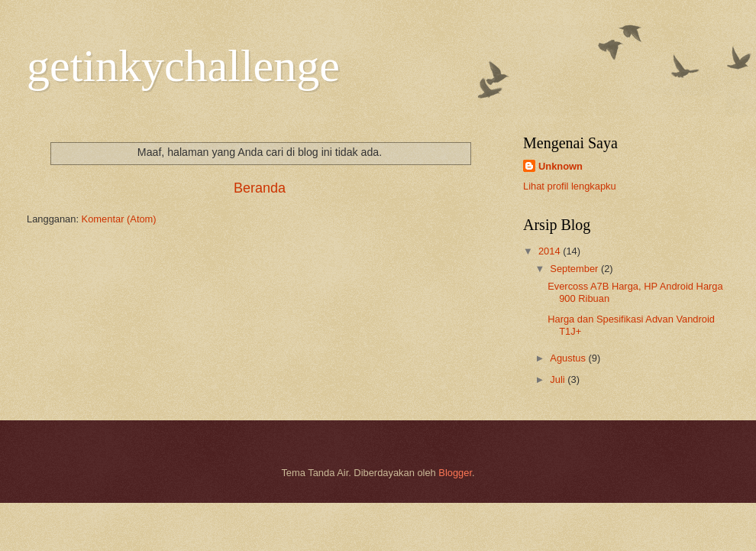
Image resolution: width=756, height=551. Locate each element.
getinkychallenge (183, 66)
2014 (551, 251)
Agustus (569, 358)
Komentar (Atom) (119, 219)
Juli (559, 379)
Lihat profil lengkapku (570, 186)
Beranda (260, 188)
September (575, 269)
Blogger (455, 473)
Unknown (561, 166)
